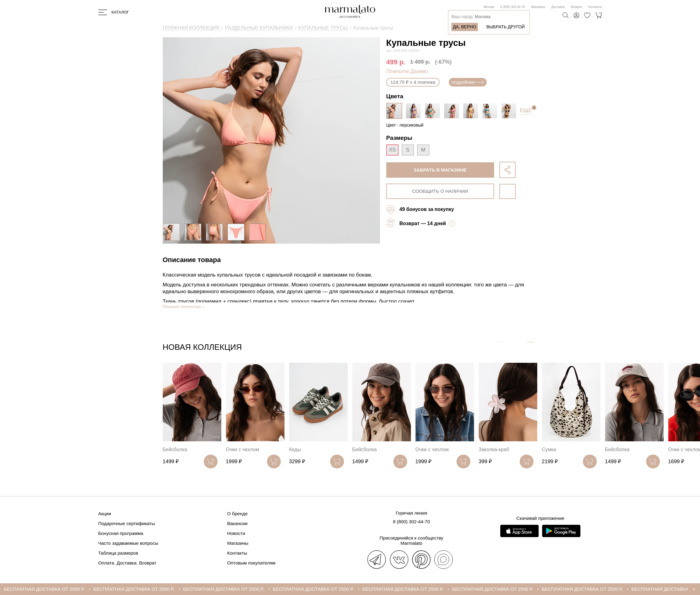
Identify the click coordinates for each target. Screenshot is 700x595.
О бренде (237, 514)
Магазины (538, 7)
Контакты (595, 7)
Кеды (295, 449)
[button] (531, 348)
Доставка (558, 7)
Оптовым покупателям (251, 563)
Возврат (577, 7)
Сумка (549, 449)
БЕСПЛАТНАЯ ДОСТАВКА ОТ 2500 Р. (69, 589)
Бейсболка (175, 449)
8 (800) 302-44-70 (513, 7)
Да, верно (465, 27)
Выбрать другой (506, 27)
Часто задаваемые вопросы (128, 543)
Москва (489, 7)
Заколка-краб (494, 449)
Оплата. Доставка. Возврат (127, 563)
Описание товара (192, 260)
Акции (105, 514)
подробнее (468, 82)
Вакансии (237, 523)
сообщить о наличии (440, 191)
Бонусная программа (121, 533)
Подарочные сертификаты (127, 523)
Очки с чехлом (243, 449)
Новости (236, 533)
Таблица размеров (118, 553)
